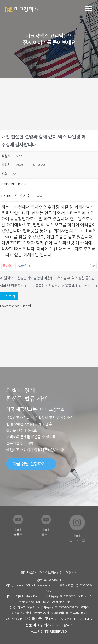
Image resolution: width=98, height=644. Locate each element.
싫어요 (24, 266)
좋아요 (8, 266)
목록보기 (9, 296)
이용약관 (72, 573)
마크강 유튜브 (18, 532)
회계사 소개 (28, 573)
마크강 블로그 (46, 532)
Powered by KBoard (15, 306)
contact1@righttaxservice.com (36, 585)
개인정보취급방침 (51, 573)
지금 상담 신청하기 (31, 464)
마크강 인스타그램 (77, 538)
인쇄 (92, 266)
